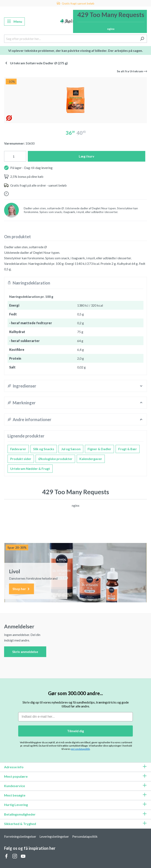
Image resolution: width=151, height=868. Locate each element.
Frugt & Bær (128, 449)
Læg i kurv (87, 156)
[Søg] (142, 39)
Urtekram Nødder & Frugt (30, 469)
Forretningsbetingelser (20, 836)
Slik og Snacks (44, 449)
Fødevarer (18, 449)
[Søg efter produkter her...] (71, 39)
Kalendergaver (91, 459)
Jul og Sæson (71, 449)
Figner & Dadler (99, 449)
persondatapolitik (80, 749)
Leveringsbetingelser (54, 836)
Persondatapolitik (85, 836)
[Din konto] (67, 22)
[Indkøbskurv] (110, 21)
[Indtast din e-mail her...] (75, 717)
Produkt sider (21, 459)
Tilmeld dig (75, 731)
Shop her (21, 589)
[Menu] (14, 22)
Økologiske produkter (55, 459)
